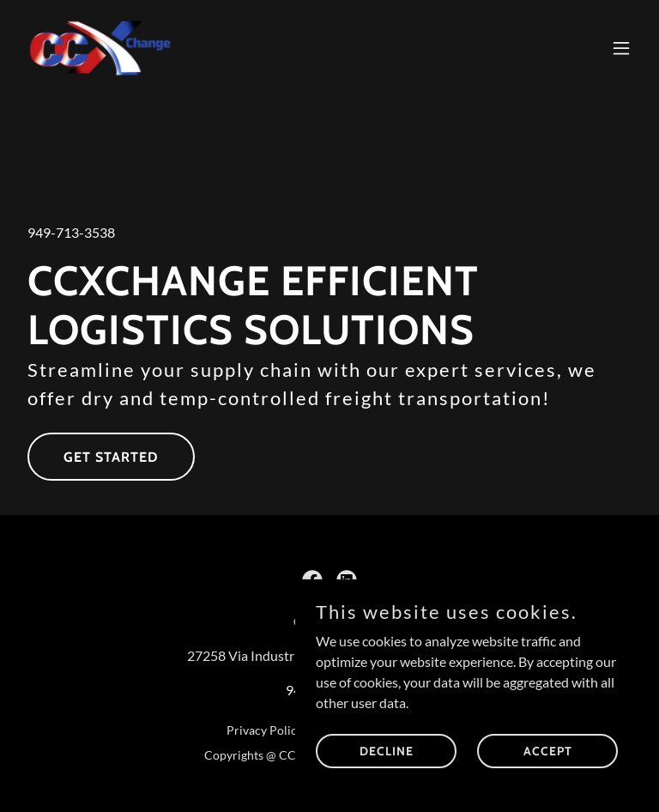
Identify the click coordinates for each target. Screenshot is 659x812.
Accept (548, 750)
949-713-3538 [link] (71, 232)
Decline (387, 750)
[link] (101, 48)
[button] (621, 48)
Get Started (111, 457)
